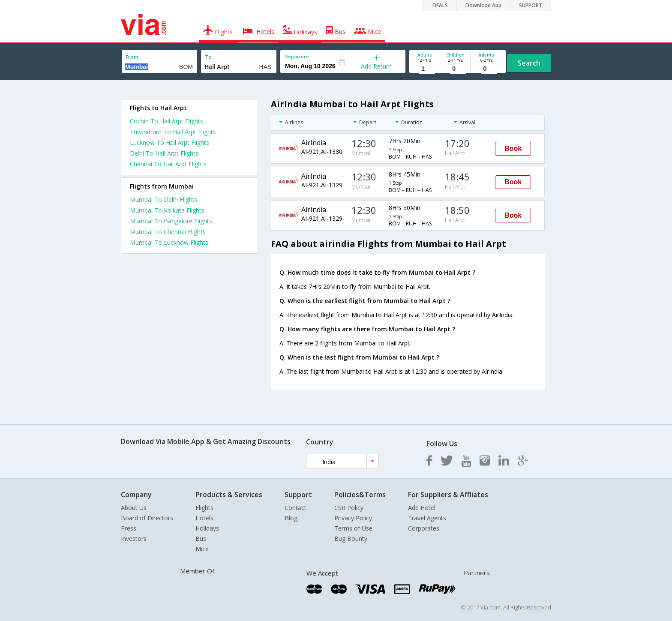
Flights (204, 508)
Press (129, 528)
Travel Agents (427, 518)
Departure (297, 56)
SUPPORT (531, 5)
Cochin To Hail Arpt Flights (166, 121)
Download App (483, 5)
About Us (134, 508)
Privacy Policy (353, 518)
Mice (202, 549)
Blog (291, 518)
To (208, 57)
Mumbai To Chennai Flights (168, 232)
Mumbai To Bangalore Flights (171, 221)
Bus (201, 538)
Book (513, 148)
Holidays (207, 528)
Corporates (424, 528)
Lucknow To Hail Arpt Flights (169, 142)
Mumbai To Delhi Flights (164, 199)
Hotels (204, 518)
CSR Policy (349, 508)
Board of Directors (147, 518)
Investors (134, 538)
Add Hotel (422, 508)
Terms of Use (353, 528)
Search (529, 63)
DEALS (440, 5)
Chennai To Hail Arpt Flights (168, 164)
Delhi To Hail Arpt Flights (164, 153)
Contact (295, 508)
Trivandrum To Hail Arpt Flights (173, 132)
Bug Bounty (351, 538)
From (132, 57)
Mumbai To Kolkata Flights (167, 210)
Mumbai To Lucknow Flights (169, 242)
